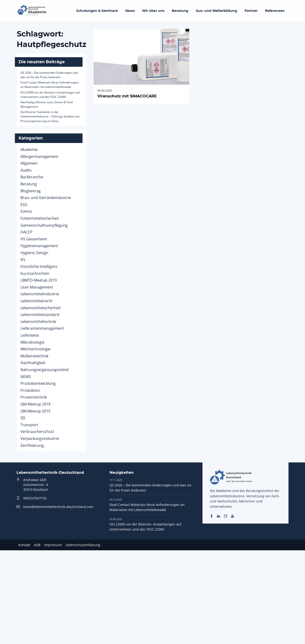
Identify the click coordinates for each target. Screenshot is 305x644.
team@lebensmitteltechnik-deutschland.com (58, 507)
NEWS (26, 377)
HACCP (27, 232)
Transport (29, 425)
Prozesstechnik (34, 397)
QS (23, 418)
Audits (26, 170)
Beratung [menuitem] (180, 11)
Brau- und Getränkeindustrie (46, 198)
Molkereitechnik (34, 356)
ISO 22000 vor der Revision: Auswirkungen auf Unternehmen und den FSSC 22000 (145, 524)
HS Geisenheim (34, 239)
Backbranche (32, 177)
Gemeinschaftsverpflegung (44, 225)
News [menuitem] (130, 11)
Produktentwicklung (38, 383)
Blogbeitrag (31, 191)
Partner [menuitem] (251, 11)
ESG (24, 205)
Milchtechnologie (35, 349)
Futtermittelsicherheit (40, 218)
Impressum (53, 545)
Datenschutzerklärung (83, 545)
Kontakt (24, 545)
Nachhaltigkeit (33, 363)
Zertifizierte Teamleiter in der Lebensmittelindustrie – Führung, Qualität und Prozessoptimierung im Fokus (50, 116)
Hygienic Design (34, 253)
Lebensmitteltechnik (38, 322)
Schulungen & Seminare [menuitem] (97, 11)
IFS (23, 260)
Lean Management (37, 287)
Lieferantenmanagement (42, 328)
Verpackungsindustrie (40, 438)
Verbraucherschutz (37, 432)
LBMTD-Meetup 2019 (39, 280)
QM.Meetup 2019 (35, 411)
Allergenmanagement (39, 156)
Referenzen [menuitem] (275, 11)
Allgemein (29, 163)
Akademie (29, 149)
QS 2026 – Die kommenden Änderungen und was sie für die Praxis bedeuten (150, 485)
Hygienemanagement (39, 246)
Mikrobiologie (32, 342)
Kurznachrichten (35, 273)
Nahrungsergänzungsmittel (45, 370)
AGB (37, 545)
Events (26, 211)
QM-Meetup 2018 (35, 404)
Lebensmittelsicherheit (41, 308)
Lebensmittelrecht (36, 301)
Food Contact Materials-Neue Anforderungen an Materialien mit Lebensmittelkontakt (147, 505)
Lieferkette (30, 335)
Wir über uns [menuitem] (153, 11)
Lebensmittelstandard (40, 315)
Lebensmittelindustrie (40, 294)
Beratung (29, 184)
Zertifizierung (32, 445)
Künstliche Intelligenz (39, 266)
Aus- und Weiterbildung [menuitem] (216, 11)
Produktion (30, 390)
